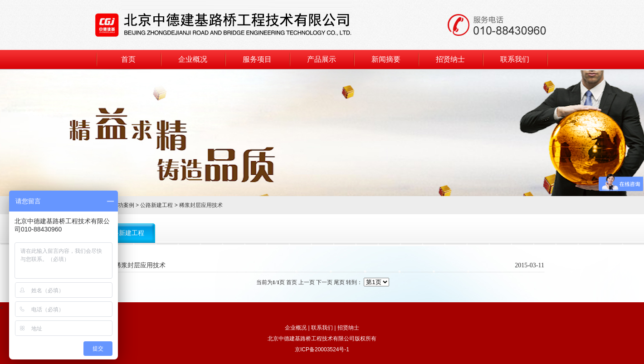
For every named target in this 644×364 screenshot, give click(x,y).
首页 (128, 59)
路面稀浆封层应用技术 (134, 265)
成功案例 (123, 205)
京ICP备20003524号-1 (322, 349)
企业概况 (193, 59)
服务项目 (257, 59)
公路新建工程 (156, 205)
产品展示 (322, 59)
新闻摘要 (386, 59)
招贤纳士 (450, 59)
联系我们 (515, 59)
